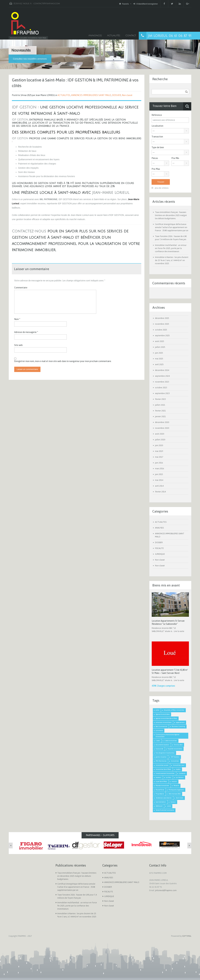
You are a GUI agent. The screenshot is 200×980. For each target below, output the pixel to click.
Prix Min (175, 158)
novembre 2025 (162, 324)
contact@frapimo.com (47, 4)
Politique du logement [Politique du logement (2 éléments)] (176, 790)
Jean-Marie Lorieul (111, 193)
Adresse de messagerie (26, 332)
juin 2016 (159, 463)
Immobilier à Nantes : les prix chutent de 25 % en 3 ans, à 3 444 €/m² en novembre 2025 (172, 260)
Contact (131, 35)
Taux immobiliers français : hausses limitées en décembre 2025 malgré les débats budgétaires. (171, 215)
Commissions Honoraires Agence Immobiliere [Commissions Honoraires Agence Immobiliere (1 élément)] (167, 735)
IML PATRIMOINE (48, 199)
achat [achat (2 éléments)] (157, 710)
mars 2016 (160, 469)
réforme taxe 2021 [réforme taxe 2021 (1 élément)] (175, 794)
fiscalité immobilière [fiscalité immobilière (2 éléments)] (175, 749)
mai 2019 (159, 451)
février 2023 (160, 399)
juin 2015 (159, 474)
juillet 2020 (160, 440)
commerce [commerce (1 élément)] (159, 730)
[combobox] (170, 131)
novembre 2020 (162, 428)
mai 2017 (159, 457)
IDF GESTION (24, 107)
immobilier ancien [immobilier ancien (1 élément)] (162, 765)
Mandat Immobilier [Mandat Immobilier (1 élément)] (162, 785)
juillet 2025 (160, 347)
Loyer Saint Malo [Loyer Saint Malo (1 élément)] (161, 781)
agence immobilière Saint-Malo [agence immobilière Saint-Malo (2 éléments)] (166, 718)
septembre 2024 (162, 376)
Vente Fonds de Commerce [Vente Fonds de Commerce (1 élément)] (165, 810)
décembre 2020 (162, 422)
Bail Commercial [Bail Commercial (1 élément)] (161, 726)
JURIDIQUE (160, 554)
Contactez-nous (29, 231)
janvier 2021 (160, 416)
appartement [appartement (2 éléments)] (180, 722)
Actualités (114, 35)
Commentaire (21, 288)
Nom (17, 319)
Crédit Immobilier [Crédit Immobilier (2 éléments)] (171, 741)
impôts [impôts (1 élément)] (178, 769)
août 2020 (160, 434)
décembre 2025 (162, 318)
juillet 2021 (160, 405)
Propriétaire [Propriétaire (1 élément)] (160, 794)
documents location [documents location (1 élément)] (162, 745)
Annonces (95, 35)
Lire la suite (179, 631)
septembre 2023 (162, 393)
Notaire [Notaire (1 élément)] (176, 785)
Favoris (124, 4)
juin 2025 (159, 353)
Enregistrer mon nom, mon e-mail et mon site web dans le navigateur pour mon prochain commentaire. (63, 361)
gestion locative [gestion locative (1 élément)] (161, 757)
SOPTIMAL (187, 936)
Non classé (127, 95)
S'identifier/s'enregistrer (145, 4)
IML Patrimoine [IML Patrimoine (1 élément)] (161, 761)
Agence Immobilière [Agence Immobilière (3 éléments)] (163, 714)
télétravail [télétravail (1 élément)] (159, 806)
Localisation (157, 126)
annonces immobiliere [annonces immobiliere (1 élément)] (164, 722)
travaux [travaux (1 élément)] (173, 802)
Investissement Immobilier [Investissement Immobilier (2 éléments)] (165, 773)
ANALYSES (159, 528)
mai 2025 (159, 359)
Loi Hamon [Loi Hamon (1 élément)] (180, 777)
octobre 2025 (161, 330)
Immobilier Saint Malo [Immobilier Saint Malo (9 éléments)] (163, 769)
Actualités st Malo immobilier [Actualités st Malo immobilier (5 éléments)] (174, 710)
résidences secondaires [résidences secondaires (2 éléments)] (164, 798)
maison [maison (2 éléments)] (174, 781)
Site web (18, 345)
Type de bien (158, 147)
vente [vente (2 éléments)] (169, 806)
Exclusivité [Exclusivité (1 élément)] (159, 749)
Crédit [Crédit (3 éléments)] (158, 741)
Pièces (155, 158)
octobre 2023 (161, 388)
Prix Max (156, 169)
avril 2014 (159, 486)
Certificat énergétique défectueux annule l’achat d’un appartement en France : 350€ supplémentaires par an (172, 227)
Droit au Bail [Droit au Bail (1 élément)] (178, 745)
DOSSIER (116, 95)
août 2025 (160, 341)
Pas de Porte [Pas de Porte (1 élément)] (160, 790)
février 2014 (160, 492)
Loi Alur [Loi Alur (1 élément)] (169, 777)
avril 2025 (159, 364)
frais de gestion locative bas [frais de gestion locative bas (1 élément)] (165, 753)
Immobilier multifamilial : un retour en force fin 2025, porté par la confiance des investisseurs (171, 248)
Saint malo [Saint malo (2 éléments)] (180, 798)
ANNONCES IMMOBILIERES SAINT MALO (91, 95)
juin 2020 (159, 445)
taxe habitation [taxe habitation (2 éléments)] (161, 802)
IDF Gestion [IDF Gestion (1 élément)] (175, 757)
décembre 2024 (162, 370)
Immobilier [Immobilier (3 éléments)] (175, 761)
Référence (157, 115)
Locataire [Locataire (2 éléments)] (182, 773)
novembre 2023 (162, 382)
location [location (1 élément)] (158, 777)
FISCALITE (159, 548)
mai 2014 (159, 480)
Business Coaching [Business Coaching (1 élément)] (178, 726)
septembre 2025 (162, 335)
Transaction (157, 137)
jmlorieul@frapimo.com (166, 890)
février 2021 (160, 411)
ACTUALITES (64, 95)
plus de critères (160, 188)
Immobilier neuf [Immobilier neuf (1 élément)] (179, 765)
